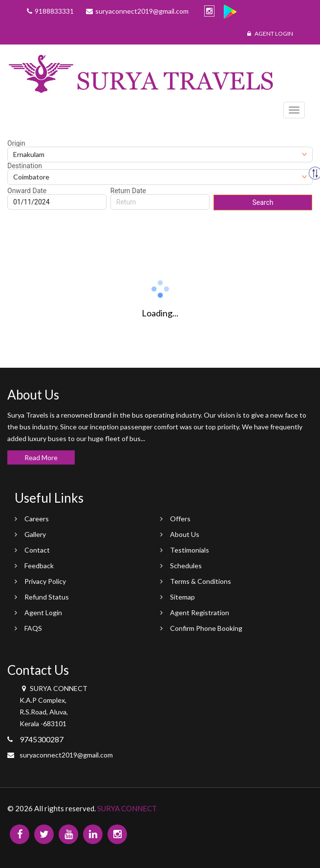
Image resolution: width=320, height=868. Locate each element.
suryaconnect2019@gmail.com (66, 755)
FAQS (33, 628)
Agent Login (270, 33)
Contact (37, 550)
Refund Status (47, 597)
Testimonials (190, 550)
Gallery (35, 534)
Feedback (39, 566)
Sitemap (182, 597)
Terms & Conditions (201, 581)
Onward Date (27, 191)
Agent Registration (200, 612)
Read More (41, 457)
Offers (180, 519)
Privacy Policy (45, 581)
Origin (16, 143)
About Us (185, 534)
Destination (25, 166)
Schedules (186, 566)
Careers (37, 519)
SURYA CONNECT (127, 808)
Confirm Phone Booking (206, 628)
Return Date (128, 191)
